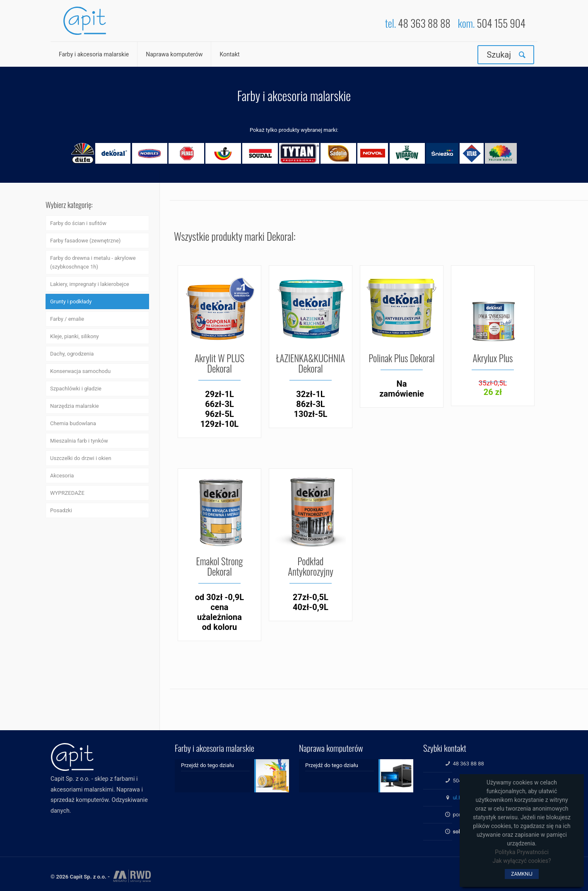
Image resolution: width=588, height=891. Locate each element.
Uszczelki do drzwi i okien (81, 458)
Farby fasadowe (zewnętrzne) (85, 241)
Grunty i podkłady (71, 301)
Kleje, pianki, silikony (75, 336)
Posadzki (61, 510)
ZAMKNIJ (522, 874)
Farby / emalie (67, 319)
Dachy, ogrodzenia (72, 354)
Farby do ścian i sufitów (78, 223)
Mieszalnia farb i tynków (79, 441)
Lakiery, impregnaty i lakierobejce (90, 284)
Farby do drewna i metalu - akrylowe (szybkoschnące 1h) (93, 262)
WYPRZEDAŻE (67, 493)
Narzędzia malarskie (75, 406)
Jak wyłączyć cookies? (522, 861)
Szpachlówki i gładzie (76, 389)
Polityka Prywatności (522, 852)
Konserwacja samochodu (80, 371)
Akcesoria (62, 476)
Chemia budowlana (73, 423)
